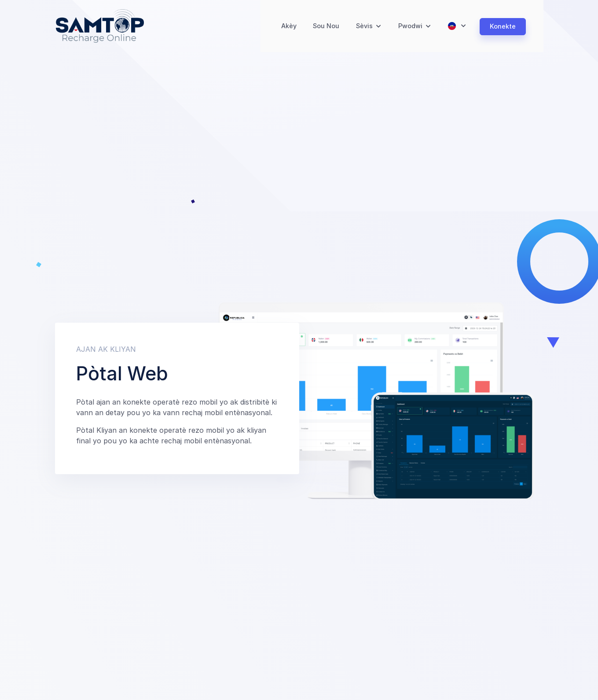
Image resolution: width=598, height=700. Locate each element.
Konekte (503, 28)
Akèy (287, 28)
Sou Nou (326, 28)
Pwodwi (411, 28)
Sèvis (365, 28)
